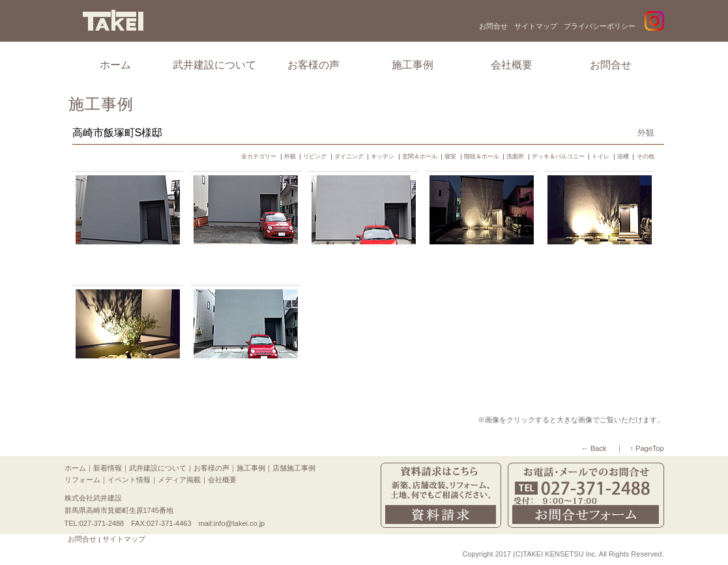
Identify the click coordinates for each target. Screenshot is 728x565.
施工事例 (413, 65)
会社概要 (512, 65)
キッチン (383, 156)
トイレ (601, 156)
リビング (315, 156)
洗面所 (515, 156)
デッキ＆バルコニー (558, 156)
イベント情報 (129, 480)
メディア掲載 (179, 480)
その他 (646, 156)
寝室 (450, 156)
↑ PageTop (647, 448)
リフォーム (82, 480)
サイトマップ (536, 26)
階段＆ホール (482, 156)
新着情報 (108, 468)
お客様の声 (313, 65)
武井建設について (214, 65)
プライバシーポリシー (600, 26)
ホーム (115, 65)
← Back (594, 448)
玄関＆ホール (420, 156)
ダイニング (349, 156)
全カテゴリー (259, 156)
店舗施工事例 (294, 468)
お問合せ (493, 26)
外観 (290, 156)
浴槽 (623, 156)
